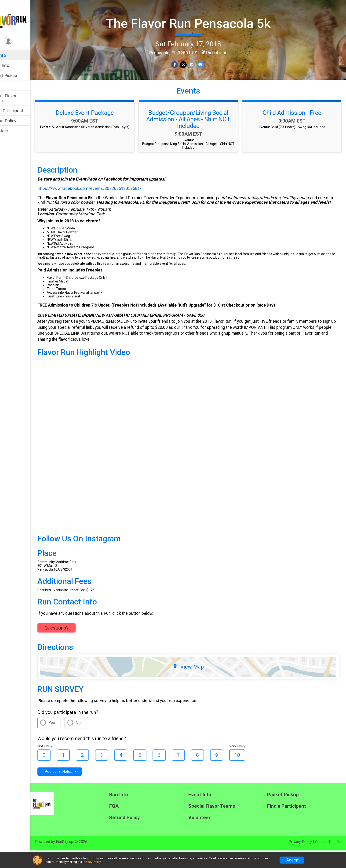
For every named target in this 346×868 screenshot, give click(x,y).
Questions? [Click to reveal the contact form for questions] (71, 645)
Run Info (12, 55)
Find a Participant (20, 111)
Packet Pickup (17, 75)
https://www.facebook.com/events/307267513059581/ (104, 209)
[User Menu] (22, 41)
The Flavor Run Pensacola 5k (195, 23)
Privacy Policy (92, 862)
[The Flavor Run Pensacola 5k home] (22, 18)
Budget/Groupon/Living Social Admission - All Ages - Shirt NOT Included (195, 140)
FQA (8, 86)
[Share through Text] (207, 64)
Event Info (14, 65)
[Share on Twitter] (190, 64)
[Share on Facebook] (182, 64)
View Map (195, 684)
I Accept (292, 860)
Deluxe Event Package (96, 134)
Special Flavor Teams (17, 98)
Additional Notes (73, 789)
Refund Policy (17, 121)
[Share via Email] (198, 64)
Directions (223, 52)
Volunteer (13, 131)
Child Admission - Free (294, 134)
